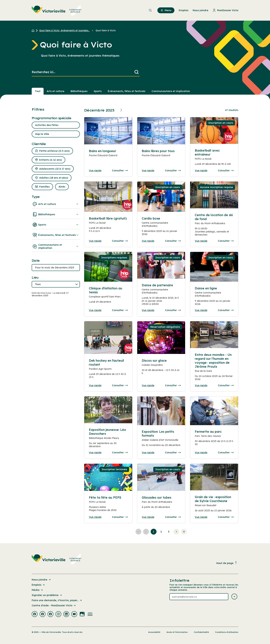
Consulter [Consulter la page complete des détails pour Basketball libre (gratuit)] (120, 241)
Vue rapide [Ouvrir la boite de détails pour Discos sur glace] (148, 385)
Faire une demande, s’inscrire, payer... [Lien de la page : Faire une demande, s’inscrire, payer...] (57, 600)
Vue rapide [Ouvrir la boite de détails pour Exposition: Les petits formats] (148, 453)
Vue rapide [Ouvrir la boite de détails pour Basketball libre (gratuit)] (95, 241)
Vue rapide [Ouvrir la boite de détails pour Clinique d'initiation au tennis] (95, 310)
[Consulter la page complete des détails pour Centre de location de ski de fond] (214, 226)
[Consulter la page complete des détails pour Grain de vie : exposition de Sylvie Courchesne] (214, 505)
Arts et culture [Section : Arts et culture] (56, 91)
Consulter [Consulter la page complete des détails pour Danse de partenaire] (173, 310)
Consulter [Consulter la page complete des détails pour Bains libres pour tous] (173, 171)
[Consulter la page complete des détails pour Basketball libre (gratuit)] (108, 226)
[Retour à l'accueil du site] (34, 30)
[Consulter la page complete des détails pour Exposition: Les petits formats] (161, 440)
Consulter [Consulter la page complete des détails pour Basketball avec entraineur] (226, 171)
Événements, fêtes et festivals (56, 235)
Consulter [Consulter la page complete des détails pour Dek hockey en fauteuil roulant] (120, 385)
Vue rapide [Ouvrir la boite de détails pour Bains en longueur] (95, 171)
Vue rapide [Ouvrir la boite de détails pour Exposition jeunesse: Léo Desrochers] (95, 453)
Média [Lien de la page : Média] (37, 590)
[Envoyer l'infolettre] (234, 597)
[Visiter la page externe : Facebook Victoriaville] (35, 614)
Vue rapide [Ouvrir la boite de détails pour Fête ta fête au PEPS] (95, 517)
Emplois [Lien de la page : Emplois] (38, 585)
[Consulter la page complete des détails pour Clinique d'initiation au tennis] (108, 297)
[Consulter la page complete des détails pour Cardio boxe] (161, 228)
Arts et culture (56, 204)
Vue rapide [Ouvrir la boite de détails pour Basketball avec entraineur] (201, 171)
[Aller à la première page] (138, 532)
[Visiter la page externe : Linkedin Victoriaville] (66, 614)
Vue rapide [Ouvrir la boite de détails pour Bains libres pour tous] (148, 171)
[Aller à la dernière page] (184, 532)
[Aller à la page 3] (169, 532)
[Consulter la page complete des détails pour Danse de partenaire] (161, 296)
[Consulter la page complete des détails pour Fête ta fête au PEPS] (108, 505)
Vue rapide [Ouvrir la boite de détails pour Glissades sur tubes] (148, 517)
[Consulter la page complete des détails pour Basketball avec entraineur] (214, 159)
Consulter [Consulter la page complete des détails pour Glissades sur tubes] (173, 517)
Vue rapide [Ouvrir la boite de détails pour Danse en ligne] (201, 310)
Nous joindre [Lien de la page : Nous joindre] (41, 580)
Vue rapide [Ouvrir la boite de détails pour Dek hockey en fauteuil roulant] (95, 385)
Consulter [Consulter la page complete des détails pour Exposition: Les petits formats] (173, 453)
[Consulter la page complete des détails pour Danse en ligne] (214, 267)
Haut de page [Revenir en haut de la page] (227, 563)
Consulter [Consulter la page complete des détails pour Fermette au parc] (226, 453)
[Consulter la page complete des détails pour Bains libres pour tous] (161, 157)
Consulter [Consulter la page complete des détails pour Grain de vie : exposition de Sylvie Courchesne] (226, 517)
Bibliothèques (56, 214)
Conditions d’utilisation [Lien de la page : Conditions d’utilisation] (227, 632)
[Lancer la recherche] (137, 72)
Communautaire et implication (56, 246)
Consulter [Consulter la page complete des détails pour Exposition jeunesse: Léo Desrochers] (120, 453)
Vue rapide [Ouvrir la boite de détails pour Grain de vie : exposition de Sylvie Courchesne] (201, 517)
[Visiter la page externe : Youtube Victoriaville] (74, 614)
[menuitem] (57, 10)
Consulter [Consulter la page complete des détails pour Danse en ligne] (226, 310)
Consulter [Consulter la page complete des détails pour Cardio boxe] (173, 241)
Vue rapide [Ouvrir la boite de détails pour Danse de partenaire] (148, 310)
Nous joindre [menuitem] (201, 10)
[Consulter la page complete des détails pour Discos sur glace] (161, 368)
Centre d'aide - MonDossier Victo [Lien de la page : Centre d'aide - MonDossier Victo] (54, 605)
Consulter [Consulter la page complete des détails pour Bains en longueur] (120, 171)
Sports (56, 225)
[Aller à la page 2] (161, 532)
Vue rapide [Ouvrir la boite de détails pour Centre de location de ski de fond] (201, 241)
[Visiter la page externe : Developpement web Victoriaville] (90, 614)
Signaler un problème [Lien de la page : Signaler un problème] (47, 595)
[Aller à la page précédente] (146, 532)
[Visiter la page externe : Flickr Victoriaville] (82, 614)
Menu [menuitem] (166, 10)
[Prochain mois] (122, 110)
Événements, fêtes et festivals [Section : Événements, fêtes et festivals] (127, 91)
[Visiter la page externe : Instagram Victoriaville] (58, 614)
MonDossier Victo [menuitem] (225, 10)
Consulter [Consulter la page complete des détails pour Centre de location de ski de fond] (226, 241)
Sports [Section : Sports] (98, 91)
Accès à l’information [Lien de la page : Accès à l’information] (177, 632)
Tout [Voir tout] (38, 91)
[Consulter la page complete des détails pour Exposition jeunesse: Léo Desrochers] (108, 439)
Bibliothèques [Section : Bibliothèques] (79, 91)
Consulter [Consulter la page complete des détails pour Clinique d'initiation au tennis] (120, 310)
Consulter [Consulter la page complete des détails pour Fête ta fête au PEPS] (120, 517)
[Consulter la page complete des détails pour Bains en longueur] (108, 157)
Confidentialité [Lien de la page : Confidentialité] (201, 632)
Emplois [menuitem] (184, 10)
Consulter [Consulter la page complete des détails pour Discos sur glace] (173, 385)
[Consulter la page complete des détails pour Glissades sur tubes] (161, 504)
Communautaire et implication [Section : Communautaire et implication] (171, 91)
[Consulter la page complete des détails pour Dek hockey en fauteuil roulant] (108, 370)
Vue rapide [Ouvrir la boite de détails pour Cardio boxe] (148, 241)
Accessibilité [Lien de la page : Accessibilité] (154, 632)
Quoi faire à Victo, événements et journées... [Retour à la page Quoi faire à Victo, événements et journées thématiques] (64, 30)
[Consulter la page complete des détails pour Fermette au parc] (214, 439)
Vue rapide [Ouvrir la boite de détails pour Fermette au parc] (201, 453)
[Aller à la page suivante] (176, 532)
